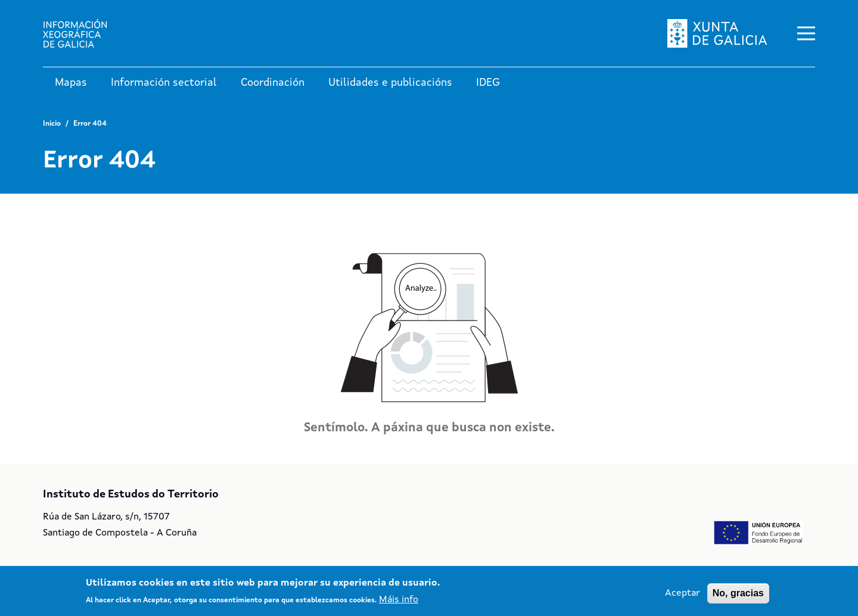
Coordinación (273, 83)
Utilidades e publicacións (390, 83)
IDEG (488, 83)
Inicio (52, 124)
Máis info (399, 603)
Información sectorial (164, 83)
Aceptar (683, 596)
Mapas (71, 83)
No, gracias (738, 596)
